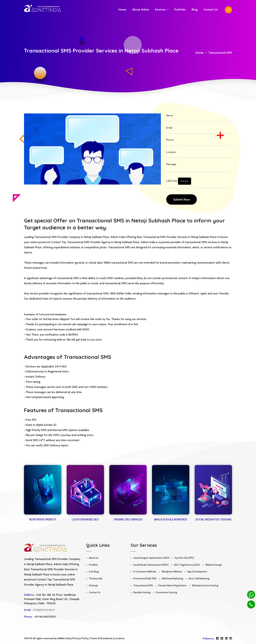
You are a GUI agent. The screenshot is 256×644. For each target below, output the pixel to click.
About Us (94, 558)
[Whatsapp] (251, 595)
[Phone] (251, 604)
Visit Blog (94, 572)
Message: (171, 164)
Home (122, 10)
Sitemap (93, 585)
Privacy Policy (81, 638)
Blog (195, 10)
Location (119, 638)
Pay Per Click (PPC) (184, 558)
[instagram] (231, 638)
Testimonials (96, 578)
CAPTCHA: (179, 181)
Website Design (214, 565)
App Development (197, 572)
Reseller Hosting (142, 592)
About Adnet (141, 10)
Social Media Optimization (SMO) (151, 565)
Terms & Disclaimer (101, 638)
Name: (170, 115)
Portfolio (180, 10)
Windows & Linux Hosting (205, 585)
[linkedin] (226, 638)
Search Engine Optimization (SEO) (151, 558)
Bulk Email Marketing (172, 578)
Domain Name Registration (172, 585)
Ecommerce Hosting (166, 592)
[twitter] (222, 638)
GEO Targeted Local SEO (187, 565)
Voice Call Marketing (199, 578)
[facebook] (217, 638)
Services (160, 10)
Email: (169, 128)
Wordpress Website (172, 572)
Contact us (211, 10)
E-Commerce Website (145, 572)
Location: (171, 152)
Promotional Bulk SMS (145, 578)
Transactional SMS (143, 585)
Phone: (170, 140)
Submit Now (182, 199)
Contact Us (95, 592)
